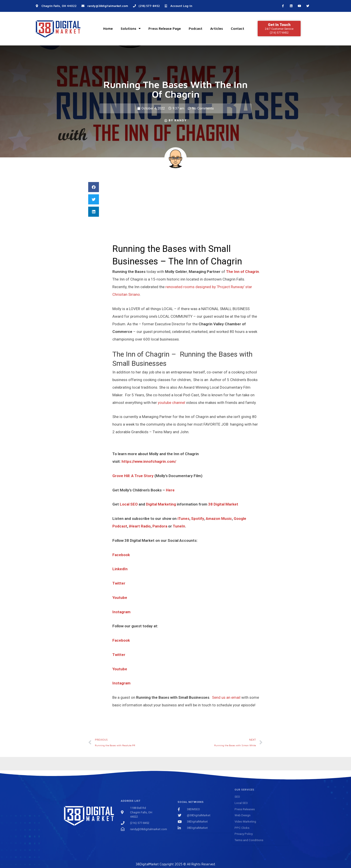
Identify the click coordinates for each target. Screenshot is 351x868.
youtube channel (171, 403)
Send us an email (226, 697)
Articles (217, 29)
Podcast (196, 29)
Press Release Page (165, 29)
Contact (238, 29)
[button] (94, 187)
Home (108, 29)
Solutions (131, 29)
